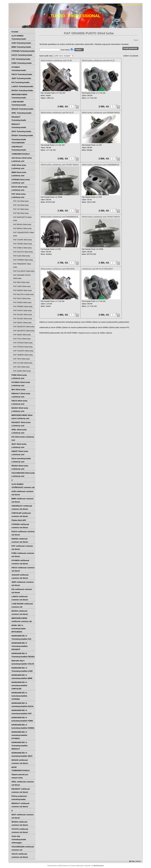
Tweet (136, 40)
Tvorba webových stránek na (87, 866)
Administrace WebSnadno (58, 866)
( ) (67, 50)
